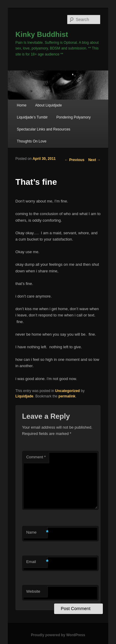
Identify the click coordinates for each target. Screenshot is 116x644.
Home (22, 105)
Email (37, 562)
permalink (67, 396)
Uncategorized (67, 391)
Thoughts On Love (32, 141)
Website (33, 591)
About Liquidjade (48, 105)
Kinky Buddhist (42, 34)
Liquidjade (25, 396)
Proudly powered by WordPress (58, 635)
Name (37, 533)
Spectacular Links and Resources (43, 129)
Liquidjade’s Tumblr (32, 117)
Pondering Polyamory (74, 117)
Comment (36, 457)
